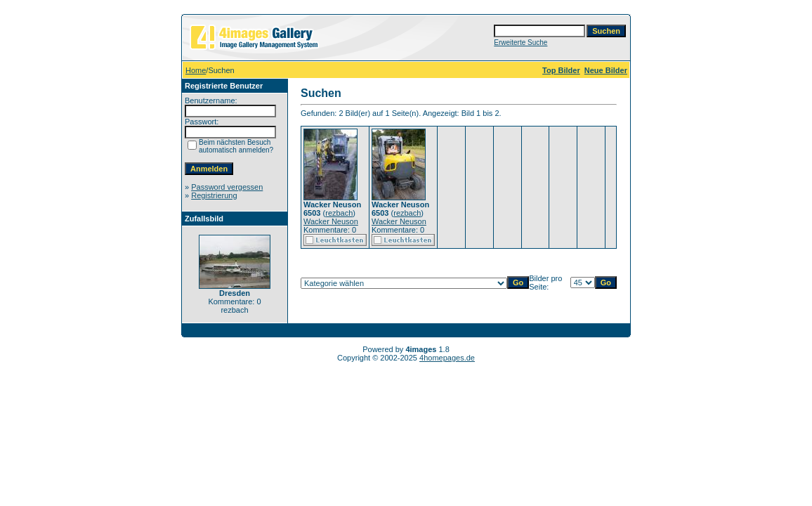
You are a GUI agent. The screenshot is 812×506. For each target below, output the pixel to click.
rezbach (339, 213)
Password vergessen (227, 187)
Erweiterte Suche (520, 43)
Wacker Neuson (331, 221)
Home (196, 70)
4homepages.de (447, 358)
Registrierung (214, 195)
